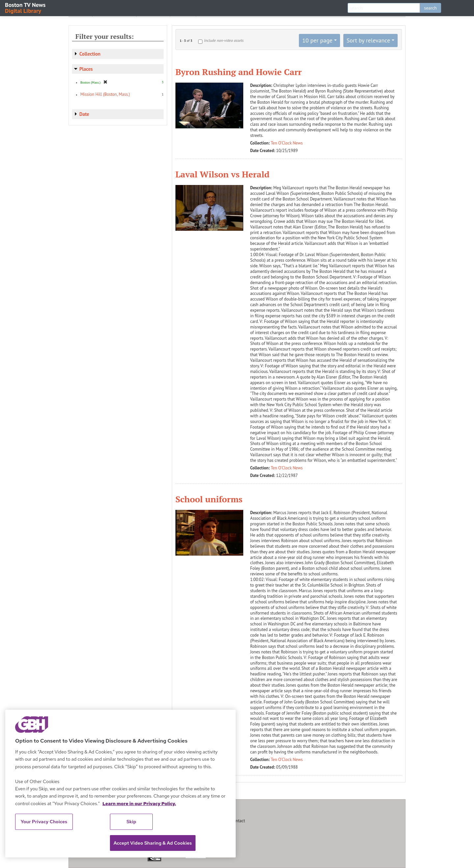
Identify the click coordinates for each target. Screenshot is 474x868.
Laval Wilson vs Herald (223, 174)
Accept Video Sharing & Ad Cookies (153, 843)
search (430, 8)
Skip (131, 822)
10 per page (317, 40)
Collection (90, 54)
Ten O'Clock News (287, 143)
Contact (238, 821)
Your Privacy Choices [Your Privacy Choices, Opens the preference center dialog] (44, 822)
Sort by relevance (368, 40)
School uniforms (209, 499)
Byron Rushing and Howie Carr (239, 72)
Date (84, 114)
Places (86, 69)
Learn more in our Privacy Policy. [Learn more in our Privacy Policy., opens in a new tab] (139, 803)
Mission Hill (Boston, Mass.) (105, 94)
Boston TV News (26, 7)
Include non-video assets (224, 40)
